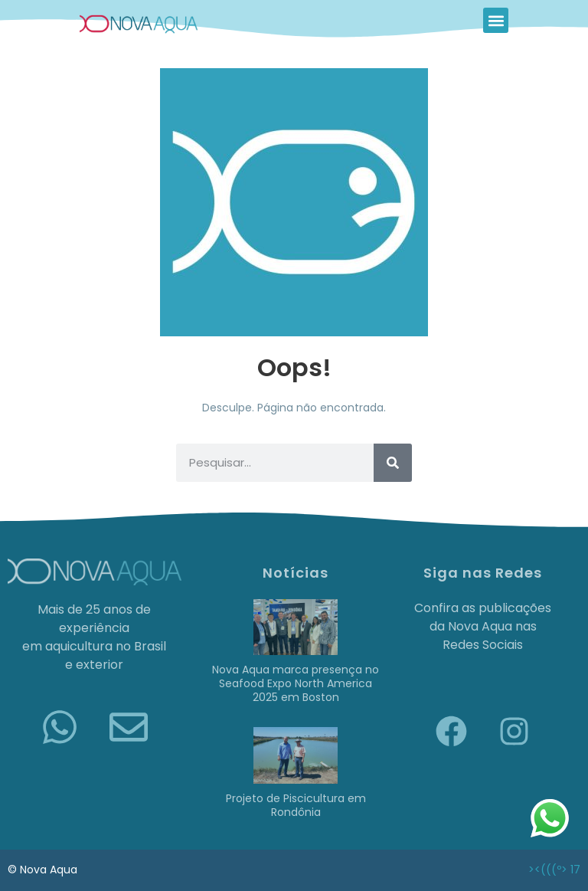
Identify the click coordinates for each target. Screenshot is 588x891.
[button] (496, 20)
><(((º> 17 (554, 870)
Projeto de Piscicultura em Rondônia (296, 805)
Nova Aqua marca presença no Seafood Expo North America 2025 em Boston (296, 683)
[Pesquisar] (393, 463)
